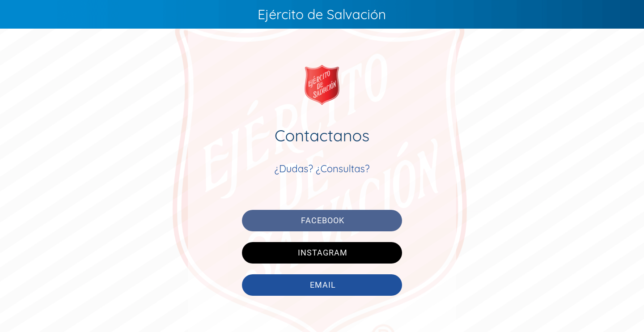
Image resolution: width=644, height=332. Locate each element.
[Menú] (18, 14)
